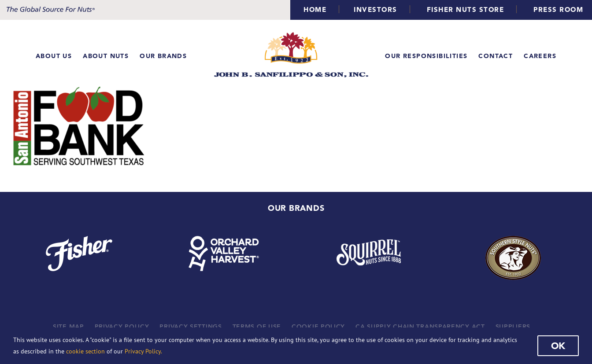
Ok (558, 346)
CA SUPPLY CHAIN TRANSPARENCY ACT (420, 327)
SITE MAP (68, 327)
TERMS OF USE (257, 327)
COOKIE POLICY (318, 327)
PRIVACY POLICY (122, 327)
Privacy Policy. (143, 351)
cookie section (85, 351)
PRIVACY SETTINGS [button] (191, 327)
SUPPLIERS (513, 327)
